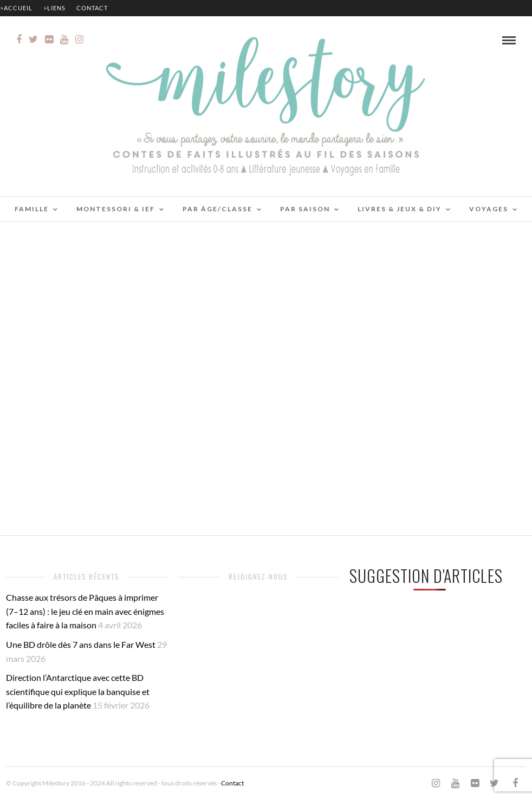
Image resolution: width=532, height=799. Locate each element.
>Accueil (16, 8)
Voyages (489, 209)
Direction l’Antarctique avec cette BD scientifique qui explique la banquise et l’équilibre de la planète (78, 691)
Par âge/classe (218, 209)
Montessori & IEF (116, 209)
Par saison (305, 209)
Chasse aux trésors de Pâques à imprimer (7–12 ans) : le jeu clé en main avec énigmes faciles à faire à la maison (85, 611)
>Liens (54, 8)
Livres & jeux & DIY (400, 209)
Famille (32, 209)
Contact (92, 8)
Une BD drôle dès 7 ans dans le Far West (81, 644)
